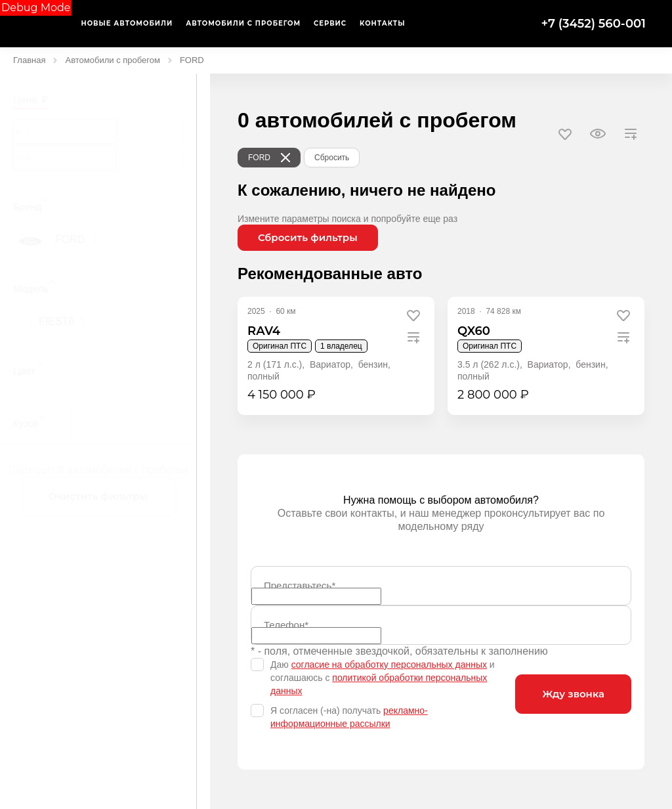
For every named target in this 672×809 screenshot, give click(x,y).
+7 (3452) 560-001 (593, 24)
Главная (29, 60)
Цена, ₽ (31, 99)
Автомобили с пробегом (112, 60)
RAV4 (264, 331)
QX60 (474, 331)
